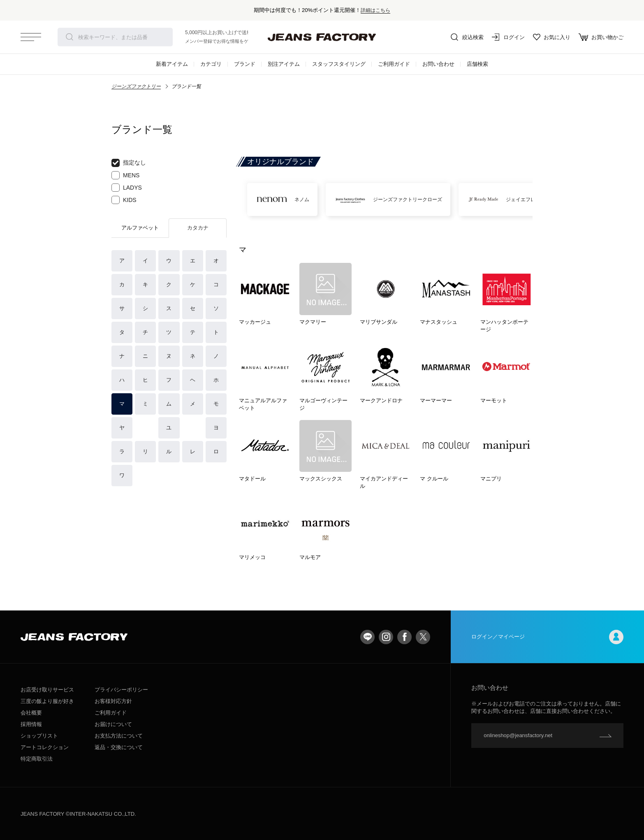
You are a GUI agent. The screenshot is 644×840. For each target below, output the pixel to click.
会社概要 (31, 713)
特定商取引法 (37, 759)
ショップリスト (39, 736)
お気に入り (552, 37)
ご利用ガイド (394, 64)
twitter (423, 637)
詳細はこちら (375, 10)
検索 (69, 37)
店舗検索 (477, 64)
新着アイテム (172, 64)
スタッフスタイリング (339, 64)
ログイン (508, 37)
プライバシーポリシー (121, 690)
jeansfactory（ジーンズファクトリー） (322, 37)
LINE (367, 637)
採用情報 (31, 724)
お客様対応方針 (113, 701)
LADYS (127, 188)
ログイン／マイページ (547, 637)
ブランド (245, 64)
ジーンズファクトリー (136, 86)
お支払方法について (119, 736)
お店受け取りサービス (47, 690)
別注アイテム (284, 64)
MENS (125, 175)
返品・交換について (119, 747)
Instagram (386, 637)
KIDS (124, 200)
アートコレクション (45, 747)
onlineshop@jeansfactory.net (518, 735)
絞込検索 (467, 37)
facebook (404, 637)
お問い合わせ (438, 64)
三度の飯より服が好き (47, 701)
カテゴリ (211, 64)
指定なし (129, 163)
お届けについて (113, 724)
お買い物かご (601, 37)
